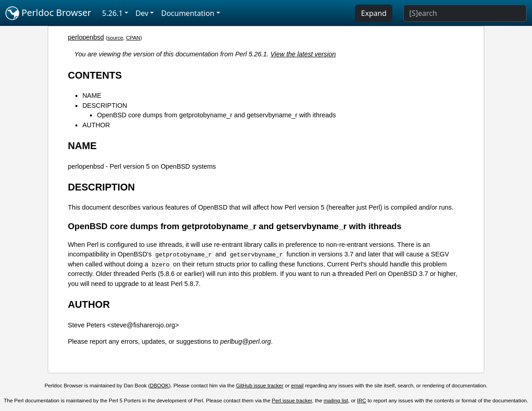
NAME (92, 95)
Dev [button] (142, 13)
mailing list (336, 401)
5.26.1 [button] (113, 13)
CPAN (133, 38)
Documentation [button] (188, 13)
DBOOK (160, 386)
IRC (361, 401)
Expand (374, 13)
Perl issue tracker (292, 401)
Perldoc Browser (48, 13)
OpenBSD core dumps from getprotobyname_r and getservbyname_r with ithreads (216, 115)
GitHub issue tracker (260, 386)
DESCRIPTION (105, 105)
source (115, 38)
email (297, 386)
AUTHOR (96, 125)
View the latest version (303, 54)
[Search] (465, 13)
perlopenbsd (86, 37)
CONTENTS (95, 75)
